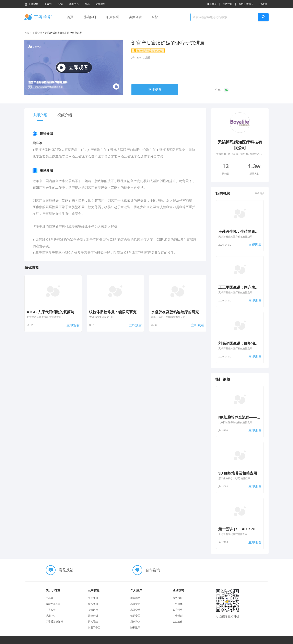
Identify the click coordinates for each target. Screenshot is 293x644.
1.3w (254, 169)
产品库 (49, 598)
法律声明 (93, 616)
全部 (155, 17)
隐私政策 (135, 628)
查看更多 (260, 193)
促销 (60, 4)
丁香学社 (38, 17)
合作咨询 (153, 570)
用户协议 (135, 622)
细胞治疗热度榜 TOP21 (148, 51)
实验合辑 (135, 17)
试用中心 (74, 4)
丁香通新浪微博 (54, 622)
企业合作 (178, 622)
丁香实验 (31, 4)
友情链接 (93, 610)
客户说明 (178, 610)
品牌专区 (135, 604)
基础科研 (90, 17)
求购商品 (135, 598)
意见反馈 (66, 570)
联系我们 (93, 604)
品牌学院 (101, 4)
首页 (70, 17)
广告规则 (178, 616)
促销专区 (135, 616)
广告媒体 (178, 604)
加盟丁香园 (94, 628)
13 (226, 169)
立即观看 (73, 68)
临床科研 (113, 17)
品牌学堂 (135, 610)
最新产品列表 (53, 604)
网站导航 (93, 622)
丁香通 (48, 4)
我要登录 (212, 4)
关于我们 (93, 598)
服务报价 (178, 598)
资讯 (87, 4)
